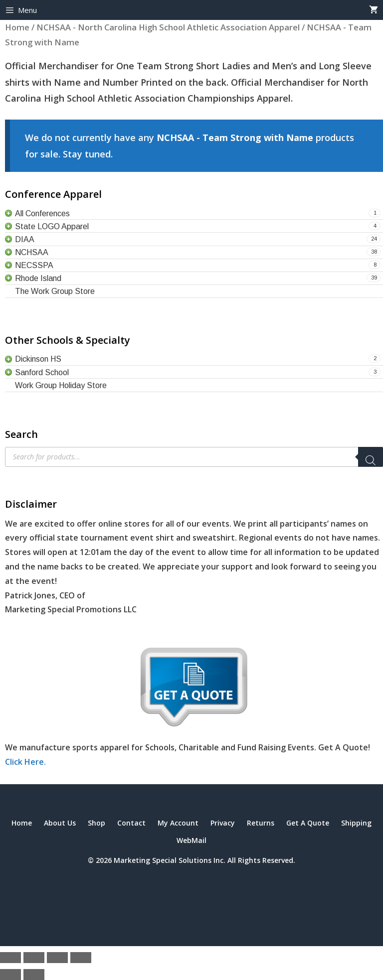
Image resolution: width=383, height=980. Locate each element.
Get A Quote (308, 823)
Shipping (356, 823)
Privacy (223, 823)
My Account (178, 823)
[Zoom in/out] (10, 958)
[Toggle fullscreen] (34, 958)
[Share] (57, 958)
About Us (60, 823)
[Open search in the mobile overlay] (194, 457)
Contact (131, 823)
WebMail (191, 840)
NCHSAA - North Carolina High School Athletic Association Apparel (168, 27)
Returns (261, 823)
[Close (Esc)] (81, 958)
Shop (96, 823)
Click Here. (25, 762)
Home (17, 27)
